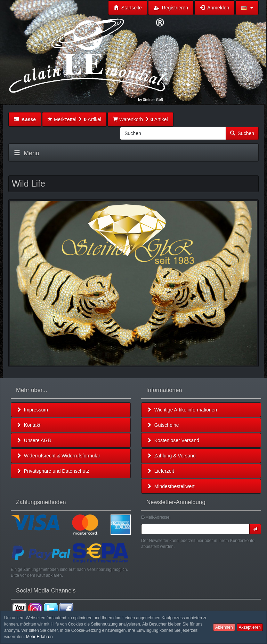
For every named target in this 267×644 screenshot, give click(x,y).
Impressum (32, 410)
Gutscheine (163, 425)
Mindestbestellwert (171, 486)
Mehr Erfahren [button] (39, 637)
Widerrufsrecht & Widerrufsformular (58, 456)
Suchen (242, 133)
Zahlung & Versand (171, 456)
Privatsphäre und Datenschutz (53, 471)
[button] (247, 8)
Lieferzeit (160, 471)
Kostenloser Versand (173, 440)
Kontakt (28, 425)
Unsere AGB (34, 440)
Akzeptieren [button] (250, 627)
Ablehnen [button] (224, 627)
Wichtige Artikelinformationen (182, 410)
